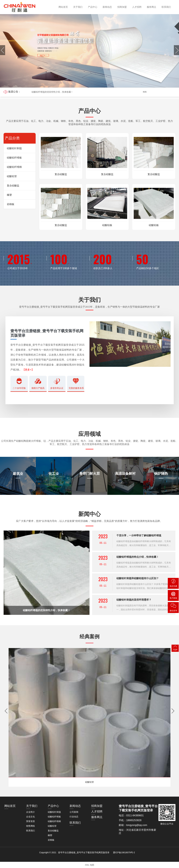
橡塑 (9, 195)
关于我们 (77, 7)
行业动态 (74, 817)
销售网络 (31, 826)
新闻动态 (107, 7)
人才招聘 (136, 7)
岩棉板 (11, 204)
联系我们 (165, 7)
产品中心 (92, 7)
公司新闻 (74, 812)
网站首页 (62, 7)
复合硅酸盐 (13, 186)
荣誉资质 (31, 821)
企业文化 (31, 817)
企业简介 (31, 812)
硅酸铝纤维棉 (14, 167)
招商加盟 (121, 7)
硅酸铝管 (12, 176)
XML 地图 (89, 865)
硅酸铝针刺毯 (14, 148)
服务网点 (151, 7)
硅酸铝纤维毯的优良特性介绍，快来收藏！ (52, 92)
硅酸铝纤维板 (14, 158)
